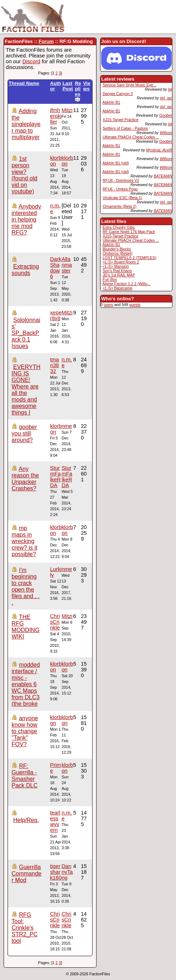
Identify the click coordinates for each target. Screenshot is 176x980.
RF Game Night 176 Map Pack (129, 232)
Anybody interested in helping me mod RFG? (26, 220)
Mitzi (67, 110)
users (108, 305)
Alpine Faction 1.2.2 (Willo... (126, 284)
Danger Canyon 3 (118, 94)
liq (170, 89)
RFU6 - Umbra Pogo (120, 189)
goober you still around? (24, 433)
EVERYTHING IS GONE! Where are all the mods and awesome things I (26, 390)
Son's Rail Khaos (117, 271)
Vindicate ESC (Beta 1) (122, 198)
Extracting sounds (25, 270)
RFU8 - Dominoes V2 (121, 180)
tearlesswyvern (55, 821)
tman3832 (55, 365)
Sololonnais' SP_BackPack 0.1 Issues (26, 333)
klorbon (67, 161)
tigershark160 (56, 872)
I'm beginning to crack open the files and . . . (25, 586)
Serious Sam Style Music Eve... (130, 85)
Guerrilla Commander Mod (27, 874)
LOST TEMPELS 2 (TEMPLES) (130, 258)
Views (87, 86)
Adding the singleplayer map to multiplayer (26, 124)
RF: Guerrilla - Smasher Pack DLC (25, 776)
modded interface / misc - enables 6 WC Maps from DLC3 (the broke (26, 684)
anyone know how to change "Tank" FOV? (25, 731)
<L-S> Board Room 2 (121, 262)
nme (67, 426)
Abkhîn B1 (111, 102)
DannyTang (67, 872)
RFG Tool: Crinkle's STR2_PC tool (25, 928)
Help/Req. (26, 820)
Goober (166, 115)
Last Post (68, 86)
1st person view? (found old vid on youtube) (24, 175)
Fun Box (110, 279)
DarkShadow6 (56, 268)
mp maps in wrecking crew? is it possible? (24, 541)
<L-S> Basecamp (117, 288)
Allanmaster (67, 265)
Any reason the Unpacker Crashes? (25, 479)
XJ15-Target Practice (121, 120)
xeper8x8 (56, 315)
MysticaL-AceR (159, 150)
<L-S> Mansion (116, 266)
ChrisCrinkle (55, 622)
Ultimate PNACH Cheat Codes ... (131, 137)
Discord (31, 61)
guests (135, 305)
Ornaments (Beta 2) (120, 206)
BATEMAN (163, 176)
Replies (78, 91)
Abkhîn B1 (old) (115, 163)
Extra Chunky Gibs (119, 227)
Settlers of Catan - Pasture (125, 128)
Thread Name (24, 83)
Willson (166, 133)
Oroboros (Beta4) (117, 253)
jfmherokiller (56, 116)
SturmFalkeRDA (67, 477)
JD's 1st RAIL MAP (119, 275)
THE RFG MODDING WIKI (25, 627)
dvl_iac (166, 98)
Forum (46, 41)
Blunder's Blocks (117, 249)
